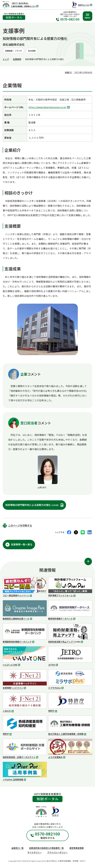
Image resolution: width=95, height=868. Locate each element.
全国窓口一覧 (18, 848)
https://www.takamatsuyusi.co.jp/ (49, 107)
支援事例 (17, 59)
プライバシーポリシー (57, 852)
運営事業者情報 (76, 848)
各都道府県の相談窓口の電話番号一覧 (46, 848)
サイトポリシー (35, 852)
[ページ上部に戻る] (88, 561)
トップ (6, 59)
